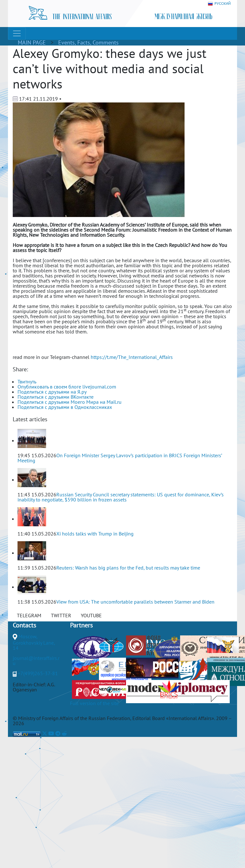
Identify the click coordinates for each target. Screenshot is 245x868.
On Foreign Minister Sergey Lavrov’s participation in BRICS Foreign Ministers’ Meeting (120, 458)
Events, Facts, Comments (88, 42)
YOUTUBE (91, 615)
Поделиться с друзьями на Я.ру (52, 392)
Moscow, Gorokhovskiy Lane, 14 (34, 642)
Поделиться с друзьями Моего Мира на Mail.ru (70, 402)
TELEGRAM (29, 615)
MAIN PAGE (32, 42)
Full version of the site (94, 703)
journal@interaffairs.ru (36, 661)
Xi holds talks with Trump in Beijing (95, 534)
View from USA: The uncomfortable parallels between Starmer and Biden (135, 602)
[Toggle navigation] (17, 33)
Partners (81, 625)
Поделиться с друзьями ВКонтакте (56, 397)
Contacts (24, 625)
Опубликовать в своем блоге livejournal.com (67, 387)
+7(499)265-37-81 (38, 673)
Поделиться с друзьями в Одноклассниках (65, 407)
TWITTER (61, 615)
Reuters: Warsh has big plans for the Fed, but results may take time (128, 568)
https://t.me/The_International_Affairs (132, 357)
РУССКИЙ (219, 4)
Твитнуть (27, 381)
